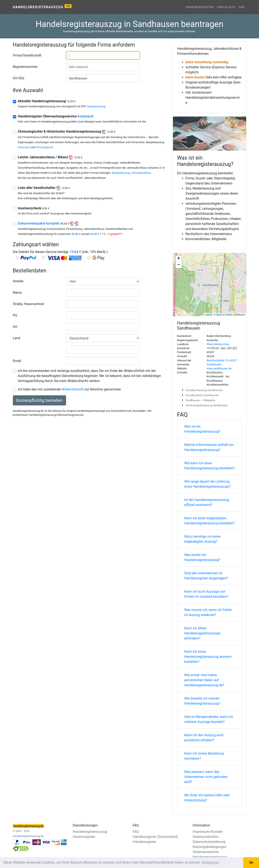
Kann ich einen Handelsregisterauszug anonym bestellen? (208, 657)
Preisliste (226, 7)
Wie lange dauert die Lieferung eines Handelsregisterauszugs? (208, 484)
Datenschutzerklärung (209, 842)
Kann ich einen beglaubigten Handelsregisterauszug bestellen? (210, 521)
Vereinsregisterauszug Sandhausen (207, 405)
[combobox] (103, 55)
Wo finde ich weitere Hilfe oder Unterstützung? (207, 798)
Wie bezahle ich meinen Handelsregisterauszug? (202, 701)
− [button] (179, 265)
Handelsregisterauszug (42, 7)
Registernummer (25, 67)
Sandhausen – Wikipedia (200, 400)
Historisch (24, 147)
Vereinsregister (200, 7)
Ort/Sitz (19, 78)
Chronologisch (44, 147)
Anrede (18, 281)
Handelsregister (145, 842)
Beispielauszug (96, 106)
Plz (15, 315)
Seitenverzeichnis (206, 852)
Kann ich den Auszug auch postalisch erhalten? (204, 738)
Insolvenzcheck (34, 208)
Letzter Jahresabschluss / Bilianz (50, 157)
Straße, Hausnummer (29, 304)
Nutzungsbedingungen (210, 847)
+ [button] (179, 259)
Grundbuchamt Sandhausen (202, 395)
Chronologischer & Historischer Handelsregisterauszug (67, 131)
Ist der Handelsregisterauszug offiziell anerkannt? (207, 502)
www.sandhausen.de (219, 368)
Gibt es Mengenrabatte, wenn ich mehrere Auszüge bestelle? (209, 719)
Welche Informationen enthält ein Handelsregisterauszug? (209, 447)
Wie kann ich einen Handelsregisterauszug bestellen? (210, 466)
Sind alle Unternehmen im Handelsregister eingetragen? (206, 576)
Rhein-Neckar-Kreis (218, 344)
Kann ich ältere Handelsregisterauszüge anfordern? (202, 633)
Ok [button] (251, 863)
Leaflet (208, 315)
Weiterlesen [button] (211, 862)
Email (17, 361)
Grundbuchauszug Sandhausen (204, 390)
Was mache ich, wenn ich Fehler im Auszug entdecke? (208, 612)
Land (17, 338)
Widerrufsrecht (73, 389)
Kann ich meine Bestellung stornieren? (204, 756)
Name (17, 293)
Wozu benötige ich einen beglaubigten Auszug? (203, 539)
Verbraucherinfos (206, 837)
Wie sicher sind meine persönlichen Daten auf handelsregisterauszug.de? (204, 680)
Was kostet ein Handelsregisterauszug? (202, 557)
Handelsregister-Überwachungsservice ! (56, 116)
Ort (15, 327)
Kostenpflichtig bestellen (39, 400)
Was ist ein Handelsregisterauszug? (202, 429)
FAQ (242, 7)
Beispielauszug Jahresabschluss (131, 173)
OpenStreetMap (224, 315)
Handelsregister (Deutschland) (156, 837)
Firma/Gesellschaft (27, 55)
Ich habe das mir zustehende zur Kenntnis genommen (69, 389)
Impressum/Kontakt (208, 832)
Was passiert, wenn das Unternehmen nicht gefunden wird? (206, 777)
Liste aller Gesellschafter (44, 188)
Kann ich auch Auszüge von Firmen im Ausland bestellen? (206, 594)
